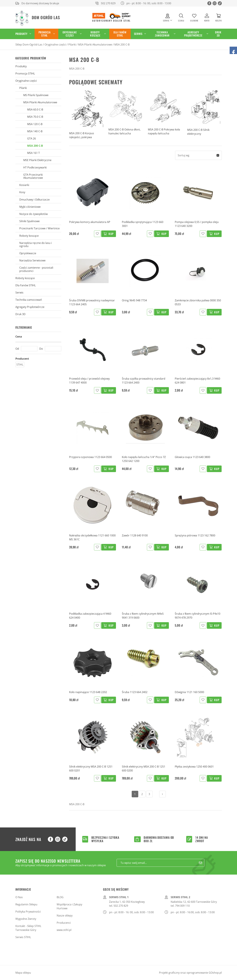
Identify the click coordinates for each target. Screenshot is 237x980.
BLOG (60, 897)
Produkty (21, 34)
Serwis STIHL (23, 937)
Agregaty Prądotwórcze (193, 34)
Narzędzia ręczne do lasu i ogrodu (36, 244)
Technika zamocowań (162, 34)
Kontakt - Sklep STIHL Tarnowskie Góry (28, 928)
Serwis (138, 34)
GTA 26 (32, 138)
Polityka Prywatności (28, 912)
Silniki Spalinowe (29, 221)
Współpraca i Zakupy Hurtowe (69, 906)
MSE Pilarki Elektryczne (37, 160)
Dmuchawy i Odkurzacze (34, 200)
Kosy (22, 192)
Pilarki (72, 45)
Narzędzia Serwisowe (32, 260)
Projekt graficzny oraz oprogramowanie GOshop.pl (190, 973)
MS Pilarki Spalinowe (36, 95)
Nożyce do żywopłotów (33, 214)
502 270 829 (108, 3)
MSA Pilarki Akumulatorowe (95, 45)
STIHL (20, 365)
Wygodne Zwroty (26, 919)
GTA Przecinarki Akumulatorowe (33, 176)
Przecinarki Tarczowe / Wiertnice (39, 228)
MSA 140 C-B (35, 131)
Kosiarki (24, 185)
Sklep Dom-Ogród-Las (29, 45)
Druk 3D (218, 34)
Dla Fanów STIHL (120, 34)
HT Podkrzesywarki (35, 167)
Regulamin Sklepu (26, 904)
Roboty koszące (95, 34)
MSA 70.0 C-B (35, 117)
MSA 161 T (33, 153)
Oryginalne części (70, 34)
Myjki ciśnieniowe (30, 207)
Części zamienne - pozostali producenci (36, 269)
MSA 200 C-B (122, 45)
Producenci (64, 923)
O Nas (19, 897)
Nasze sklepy (65, 916)
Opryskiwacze (28, 253)
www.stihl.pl (64, 930)
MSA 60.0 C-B (35, 110)
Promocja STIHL (45, 34)
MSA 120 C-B (35, 124)
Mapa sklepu (23, 973)
